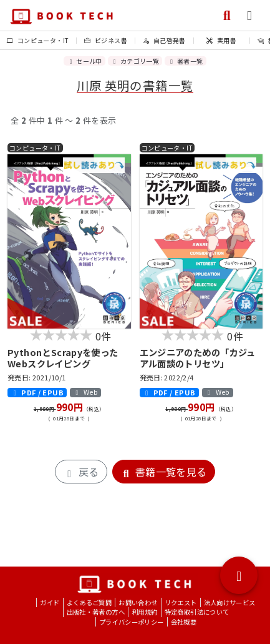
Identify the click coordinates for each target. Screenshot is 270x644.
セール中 (84, 61)
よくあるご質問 (89, 602)
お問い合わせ (138, 602)
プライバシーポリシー (132, 622)
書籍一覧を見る (164, 472)
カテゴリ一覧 (135, 61)
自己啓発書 (164, 40)
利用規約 (145, 612)
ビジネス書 (106, 40)
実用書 (221, 40)
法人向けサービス (230, 602)
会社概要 (184, 622)
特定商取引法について (197, 612)
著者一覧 (185, 61)
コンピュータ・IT (38, 40)
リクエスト (181, 602)
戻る (81, 472)
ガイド (50, 602)
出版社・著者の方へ (96, 612)
